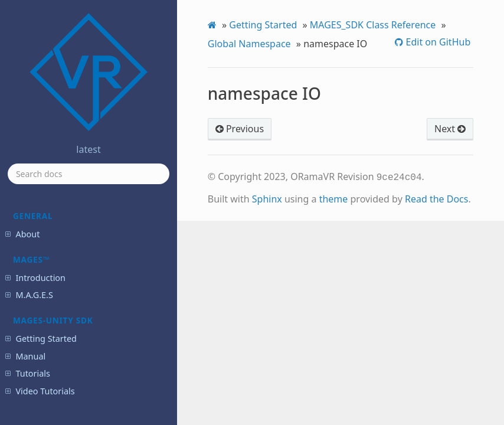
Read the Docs (437, 198)
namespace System (70, 267)
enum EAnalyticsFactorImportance (84, 379)
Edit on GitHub (437, 42)
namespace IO (63, 207)
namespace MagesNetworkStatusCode (82, 245)
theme (334, 198)
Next (450, 129)
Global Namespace (249, 44)
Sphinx (267, 198)
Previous (240, 129)
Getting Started (263, 25)
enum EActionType (69, 298)
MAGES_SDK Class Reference (373, 25)
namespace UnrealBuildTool (84, 282)
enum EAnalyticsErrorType (81, 358)
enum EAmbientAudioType (82, 315)
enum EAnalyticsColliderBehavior (82, 336)
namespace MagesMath (78, 223)
